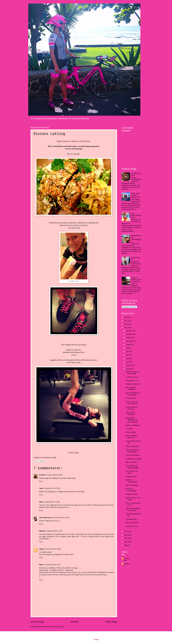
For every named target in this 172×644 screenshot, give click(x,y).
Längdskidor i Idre (132, 526)
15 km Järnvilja (131, 398)
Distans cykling (131, 432)
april (128, 358)
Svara (41, 481)
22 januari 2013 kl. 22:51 (54, 531)
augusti (129, 344)
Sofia (41, 502)
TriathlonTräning (131, 477)
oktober (129, 338)
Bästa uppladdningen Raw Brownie (132, 451)
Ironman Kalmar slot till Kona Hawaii (136, 280)
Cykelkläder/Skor (131, 519)
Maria (41, 565)
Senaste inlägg (37, 622)
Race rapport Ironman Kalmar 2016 (135, 195)
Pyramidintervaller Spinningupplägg (136, 238)
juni (127, 352)
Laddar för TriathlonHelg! (131, 481)
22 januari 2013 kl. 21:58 (52, 488)
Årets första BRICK (132, 523)
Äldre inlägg (111, 622)
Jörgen (42, 549)
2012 (126, 532)
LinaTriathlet (127, 560)
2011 (126, 535)
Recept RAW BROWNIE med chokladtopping (132, 420)
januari (128, 369)
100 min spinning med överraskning (133, 509)
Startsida (75, 622)
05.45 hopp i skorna (132, 377)
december (129, 331)
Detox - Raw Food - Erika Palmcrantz (132, 403)
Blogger (96, 639)
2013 (126, 328)
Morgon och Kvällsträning (131, 490)
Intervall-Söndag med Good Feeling (133, 394)
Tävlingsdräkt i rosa (132, 381)
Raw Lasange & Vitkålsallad (131, 388)
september (129, 341)
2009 (126, 542)
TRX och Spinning (132, 485)
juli (127, 348)
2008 (126, 545)
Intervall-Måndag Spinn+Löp (131, 437)
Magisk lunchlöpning (133, 425)
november (129, 334)
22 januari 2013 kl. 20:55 (54, 475)
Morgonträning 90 (132, 494)
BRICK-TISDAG (131, 462)
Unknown (127, 565)
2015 (126, 321)
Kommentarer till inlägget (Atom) (52, 627)
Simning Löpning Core (133, 384)
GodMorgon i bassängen (134, 459)
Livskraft (42, 475)
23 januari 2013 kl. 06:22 (52, 565)
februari (129, 365)
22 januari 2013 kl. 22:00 (51, 502)
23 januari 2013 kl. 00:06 (53, 549)
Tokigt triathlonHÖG (132, 446)
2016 (126, 317)
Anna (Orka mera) (46, 518)
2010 (126, 538)
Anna (41, 488)
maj (127, 355)
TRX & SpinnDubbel (133, 455)
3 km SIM (129, 429)
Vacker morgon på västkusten (132, 408)
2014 (126, 324)
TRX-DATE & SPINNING (130, 413)
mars (128, 362)
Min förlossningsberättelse (136, 215)
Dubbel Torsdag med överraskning (132, 373)
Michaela (42, 531)
